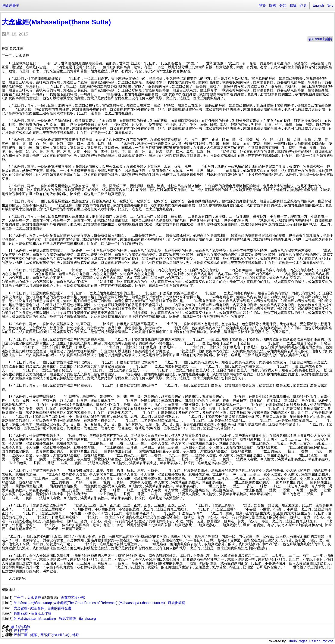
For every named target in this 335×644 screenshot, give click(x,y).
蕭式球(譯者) (20, 627)
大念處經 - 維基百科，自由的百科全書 (43, 608)
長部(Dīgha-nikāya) (55, 635)
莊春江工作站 (41, 613)
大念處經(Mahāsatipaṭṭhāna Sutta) (56, 22)
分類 (283, 5)
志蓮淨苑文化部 (73, 598)
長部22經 (21, 613)
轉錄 (76, 635)
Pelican (315, 641)
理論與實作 (10, 5)
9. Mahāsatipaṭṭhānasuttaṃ (35, 619)
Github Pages (297, 641)
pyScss (328, 641)
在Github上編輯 (320, 39)
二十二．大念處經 (27, 598)
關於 (262, 5)
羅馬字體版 (68, 619)
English (318, 5)
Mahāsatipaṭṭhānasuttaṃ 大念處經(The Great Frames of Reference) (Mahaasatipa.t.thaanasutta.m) (89, 603)
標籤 (293, 5)
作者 (303, 5)
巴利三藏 (21, 631)
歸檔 (273, 5)
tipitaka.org (87, 619)
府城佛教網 (176, 603)
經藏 (34, 635)
